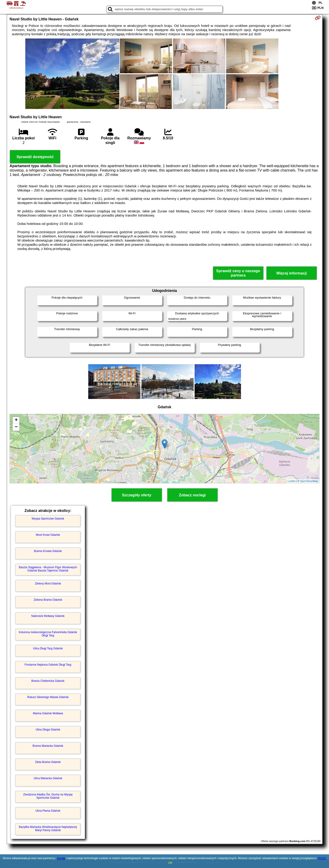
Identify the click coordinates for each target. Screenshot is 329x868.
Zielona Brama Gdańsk (48, 600)
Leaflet (292, 481)
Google (61, 858)
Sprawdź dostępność (35, 157)
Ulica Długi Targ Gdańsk (48, 648)
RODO (322, 858)
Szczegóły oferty (137, 495)
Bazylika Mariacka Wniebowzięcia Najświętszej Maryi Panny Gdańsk (48, 829)
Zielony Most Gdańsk (48, 584)
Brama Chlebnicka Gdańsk (48, 681)
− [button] (16, 427)
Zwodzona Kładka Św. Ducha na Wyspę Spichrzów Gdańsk (48, 796)
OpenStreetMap (309, 481)
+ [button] (16, 420)
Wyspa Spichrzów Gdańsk (48, 519)
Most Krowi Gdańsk (48, 535)
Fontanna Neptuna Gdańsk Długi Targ (48, 665)
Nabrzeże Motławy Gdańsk (48, 616)
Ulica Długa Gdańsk (48, 730)
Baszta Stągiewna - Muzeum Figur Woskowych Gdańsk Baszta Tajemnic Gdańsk (48, 569)
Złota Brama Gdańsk (48, 762)
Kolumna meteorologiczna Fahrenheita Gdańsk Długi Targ (48, 634)
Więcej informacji (292, 273)
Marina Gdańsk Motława (48, 713)
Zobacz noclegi (192, 495)
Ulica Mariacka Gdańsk (48, 778)
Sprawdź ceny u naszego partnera (238, 273)
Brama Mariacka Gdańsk (48, 746)
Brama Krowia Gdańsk (48, 551)
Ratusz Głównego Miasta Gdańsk (48, 697)
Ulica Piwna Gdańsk (48, 811)
